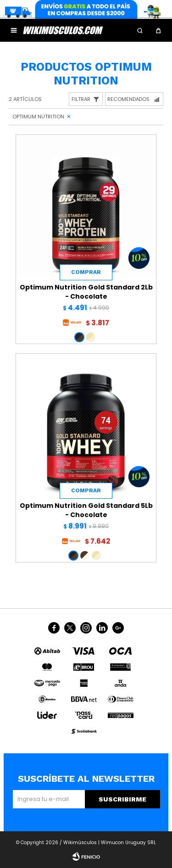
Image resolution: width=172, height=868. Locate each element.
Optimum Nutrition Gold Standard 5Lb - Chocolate (86, 510)
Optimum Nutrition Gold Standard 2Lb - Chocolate (86, 292)
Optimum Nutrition (38, 117)
